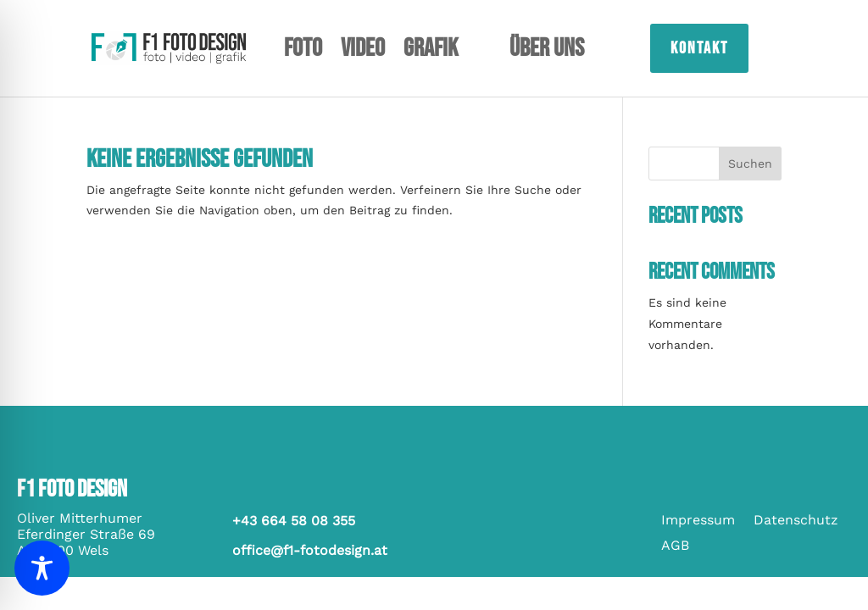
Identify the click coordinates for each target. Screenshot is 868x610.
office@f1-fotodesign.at (310, 550)
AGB (675, 546)
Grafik (431, 52)
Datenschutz (796, 521)
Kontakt (699, 48)
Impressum (698, 521)
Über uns (547, 52)
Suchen (750, 164)
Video (363, 52)
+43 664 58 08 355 (294, 521)
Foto (303, 52)
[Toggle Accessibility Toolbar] (42, 568)
